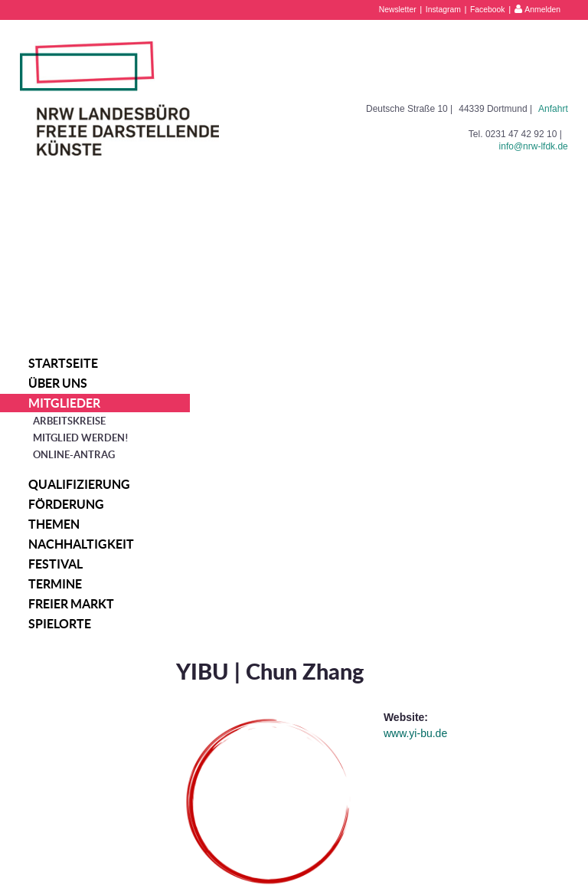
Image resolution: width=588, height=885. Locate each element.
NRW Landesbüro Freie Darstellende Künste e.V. (119, 98)
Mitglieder (64, 403)
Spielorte (60, 624)
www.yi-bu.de (430, 431)
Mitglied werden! (81, 438)
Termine (55, 584)
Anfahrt (553, 109)
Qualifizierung (79, 484)
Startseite (63, 363)
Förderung (66, 504)
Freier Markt (71, 604)
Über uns (58, 383)
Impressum (478, 828)
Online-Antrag (74, 455)
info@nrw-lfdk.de (534, 146)
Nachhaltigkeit (81, 544)
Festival (56, 564)
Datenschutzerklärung (500, 844)
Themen (54, 524)
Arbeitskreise (69, 421)
